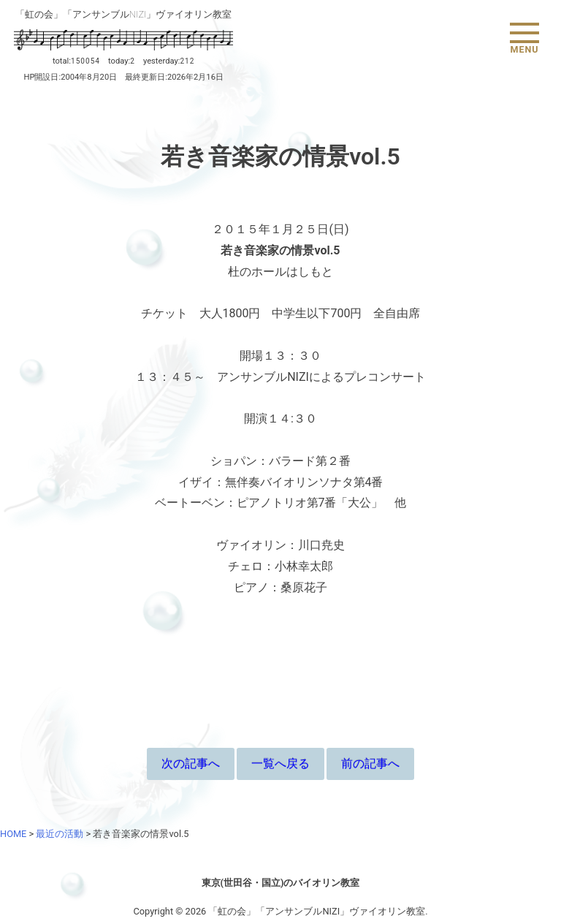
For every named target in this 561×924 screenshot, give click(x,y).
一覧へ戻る (280, 764)
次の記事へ (191, 764)
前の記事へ (370, 764)
